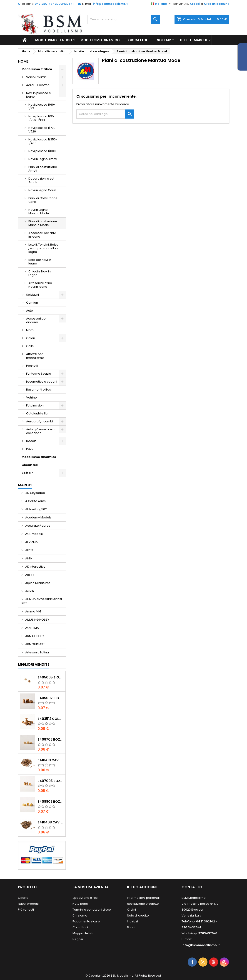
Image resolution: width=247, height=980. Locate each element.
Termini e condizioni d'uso (92, 910)
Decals (31, 441)
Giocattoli (138, 40)
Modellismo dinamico (100, 40)
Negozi (78, 939)
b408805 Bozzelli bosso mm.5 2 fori (51, 802)
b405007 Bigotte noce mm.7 (51, 698)
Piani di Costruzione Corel (43, 200)
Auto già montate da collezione (41, 431)
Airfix (28, 558)
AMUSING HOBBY (37, 620)
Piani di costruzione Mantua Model (43, 223)
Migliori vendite (34, 664)
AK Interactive (35, 567)
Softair (164, 40)
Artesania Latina (37, 652)
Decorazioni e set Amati (41, 180)
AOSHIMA (32, 628)
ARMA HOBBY (34, 636)
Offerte (23, 898)
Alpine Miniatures (37, 583)
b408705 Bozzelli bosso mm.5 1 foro (51, 739)
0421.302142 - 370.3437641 (54, 4)
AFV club (31, 542)
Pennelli (32, 366)
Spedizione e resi (85, 898)
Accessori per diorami (36, 320)
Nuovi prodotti (28, 904)
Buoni (131, 927)
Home (23, 61)
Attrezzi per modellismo (35, 356)
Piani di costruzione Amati (43, 169)
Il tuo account (142, 887)
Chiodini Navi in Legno (40, 273)
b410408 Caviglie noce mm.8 (51, 822)
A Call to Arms (35, 501)
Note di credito (138, 915)
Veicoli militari (36, 77)
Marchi (25, 485)
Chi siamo (80, 915)
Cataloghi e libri (38, 413)
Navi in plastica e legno (39, 95)
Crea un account (216, 4)
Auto (30, 311)
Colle (30, 346)
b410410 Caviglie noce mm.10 (51, 760)
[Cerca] (124, 19)
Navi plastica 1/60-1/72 (42, 106)
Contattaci (80, 927)
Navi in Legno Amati (43, 159)
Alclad (30, 575)
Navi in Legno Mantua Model (39, 212)
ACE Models (34, 534)
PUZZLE (31, 449)
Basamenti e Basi (39, 390)
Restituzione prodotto (143, 904)
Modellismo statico (54, 40)
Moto (30, 330)
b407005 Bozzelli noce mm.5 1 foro (51, 781)
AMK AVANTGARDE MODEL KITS (42, 601)
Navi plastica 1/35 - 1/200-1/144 (42, 118)
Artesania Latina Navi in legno (40, 285)
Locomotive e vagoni (42, 382)
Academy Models (38, 517)
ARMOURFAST (35, 644)
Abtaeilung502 (36, 509)
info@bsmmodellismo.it (110, 4)
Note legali (80, 904)
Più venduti (26, 910)
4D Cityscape (35, 493)
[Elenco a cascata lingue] (161, 4)
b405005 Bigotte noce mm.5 (51, 677)
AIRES (29, 550)
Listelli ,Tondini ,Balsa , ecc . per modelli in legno (43, 248)
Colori (31, 338)
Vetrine (31, 397)
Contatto (192, 887)
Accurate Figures (37, 526)
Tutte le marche (193, 40)
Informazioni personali (144, 898)
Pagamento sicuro (86, 921)
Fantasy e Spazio (39, 374)
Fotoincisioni (35, 405)
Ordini (131, 910)
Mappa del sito (84, 933)
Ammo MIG (33, 611)
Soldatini (32, 295)
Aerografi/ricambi (40, 421)
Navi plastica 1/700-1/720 (43, 130)
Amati (29, 591)
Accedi (195, 4)
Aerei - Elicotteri (38, 85)
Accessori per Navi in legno (42, 235)
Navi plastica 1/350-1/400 (43, 141)
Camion (32, 303)
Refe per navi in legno (40, 262)
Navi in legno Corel (42, 190)
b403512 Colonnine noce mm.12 (51, 719)
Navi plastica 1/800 (42, 151)
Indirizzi (132, 921)
